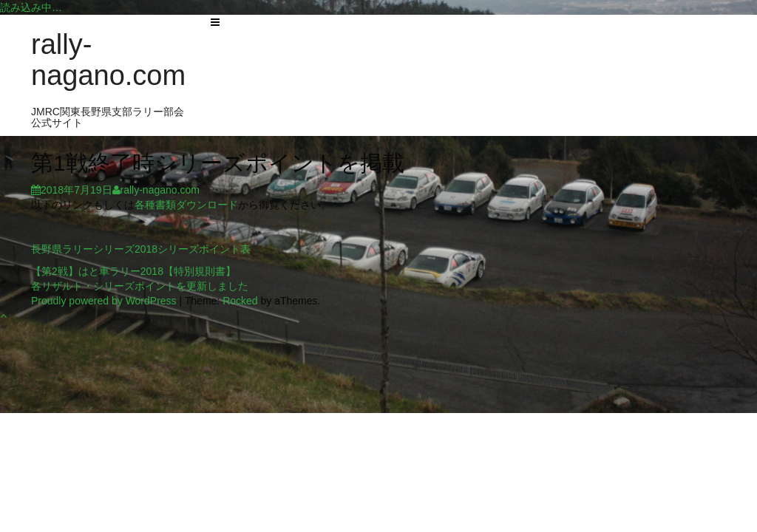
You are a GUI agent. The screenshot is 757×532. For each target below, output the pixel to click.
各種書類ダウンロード (186, 205)
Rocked (240, 301)
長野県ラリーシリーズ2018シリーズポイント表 (141, 249)
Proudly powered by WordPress (104, 301)
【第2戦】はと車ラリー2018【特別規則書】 (133, 271)
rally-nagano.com (108, 60)
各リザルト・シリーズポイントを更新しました (140, 286)
